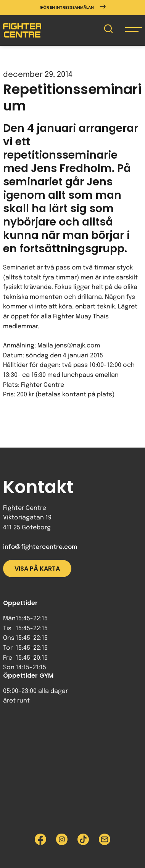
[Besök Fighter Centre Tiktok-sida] (83, 839)
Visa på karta (37, 569)
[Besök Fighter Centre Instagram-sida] (62, 839)
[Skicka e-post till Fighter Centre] (105, 839)
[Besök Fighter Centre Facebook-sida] (40, 839)
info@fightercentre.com (40, 547)
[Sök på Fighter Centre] (108, 30)
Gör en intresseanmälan (73, 8)
